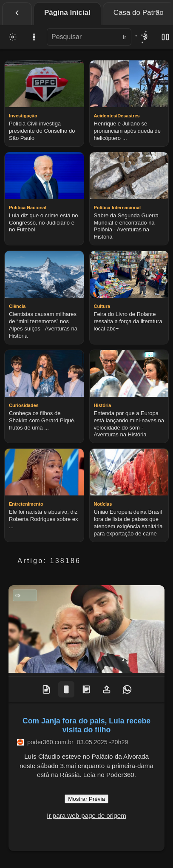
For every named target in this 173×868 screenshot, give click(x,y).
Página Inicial (67, 13)
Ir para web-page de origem (86, 815)
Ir (125, 37)
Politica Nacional (27, 595)
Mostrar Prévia (86, 799)
